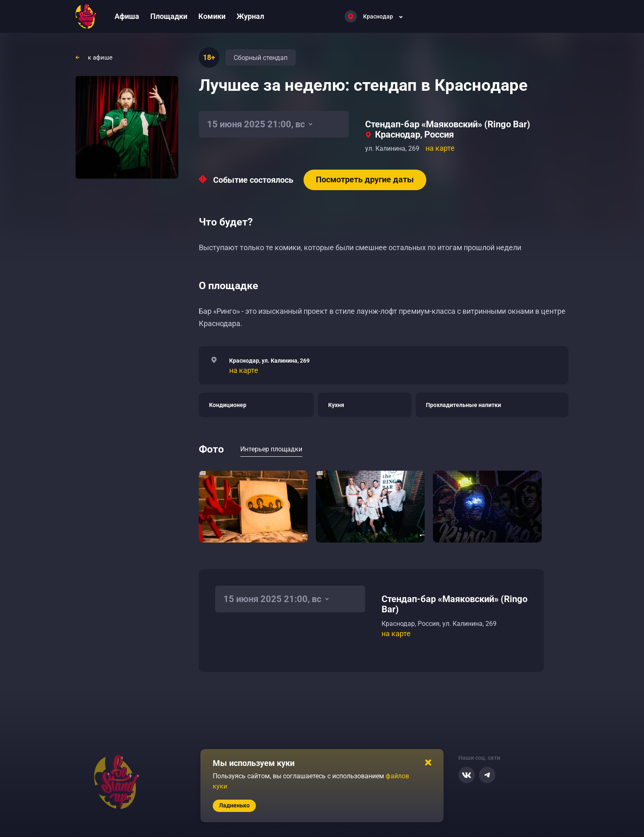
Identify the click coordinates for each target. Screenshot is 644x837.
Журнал (250, 16)
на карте (440, 148)
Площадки (169, 16)
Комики (212, 16)
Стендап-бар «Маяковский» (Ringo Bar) (448, 124)
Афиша (127, 16)
